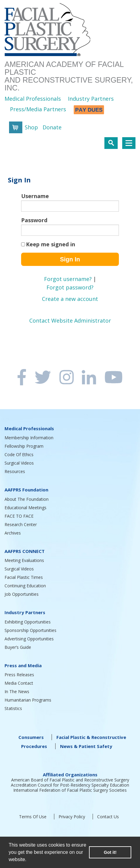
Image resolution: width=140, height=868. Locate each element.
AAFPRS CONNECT (25, 551)
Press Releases (19, 675)
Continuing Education (25, 586)
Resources (15, 471)
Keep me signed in (51, 244)
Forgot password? (70, 287)
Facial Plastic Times (24, 577)
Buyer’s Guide (18, 647)
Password (34, 220)
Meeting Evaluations (24, 560)
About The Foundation (27, 499)
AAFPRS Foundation (26, 490)
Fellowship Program (24, 446)
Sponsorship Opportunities (30, 630)
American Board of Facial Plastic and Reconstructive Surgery (70, 780)
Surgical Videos (19, 463)
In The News (17, 691)
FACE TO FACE (19, 516)
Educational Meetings (25, 508)
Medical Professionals (33, 99)
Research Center (21, 524)
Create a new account (70, 299)
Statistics (13, 708)
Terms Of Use (33, 817)
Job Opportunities (22, 594)
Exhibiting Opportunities (28, 622)
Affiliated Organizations (70, 775)
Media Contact (19, 683)
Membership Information (29, 438)
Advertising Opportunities (29, 639)
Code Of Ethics (19, 455)
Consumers (31, 737)
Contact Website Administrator (70, 320)
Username (35, 196)
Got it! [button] (110, 852)
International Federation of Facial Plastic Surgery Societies (70, 790)
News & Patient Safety (86, 746)
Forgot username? (68, 279)
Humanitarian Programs (28, 700)
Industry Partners (91, 99)
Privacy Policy (72, 817)
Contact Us (108, 817)
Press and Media (23, 665)
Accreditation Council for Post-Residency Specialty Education (70, 785)
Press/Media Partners (38, 109)
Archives (13, 533)
